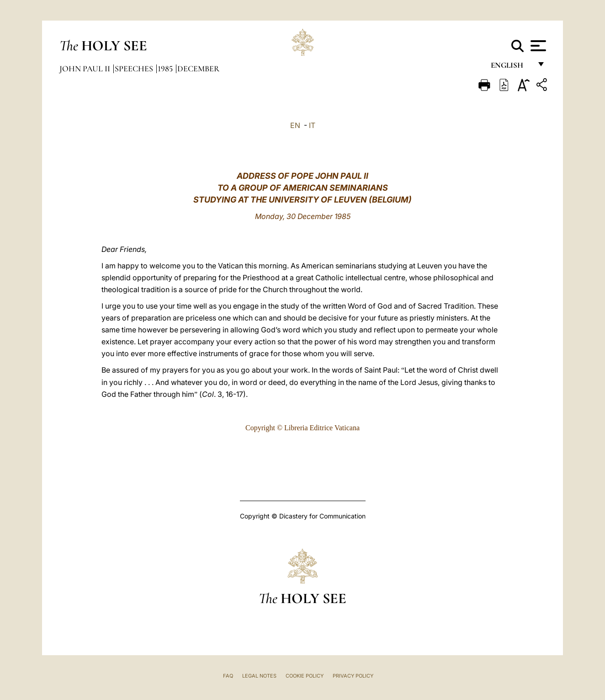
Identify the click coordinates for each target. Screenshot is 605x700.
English (511, 67)
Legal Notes (259, 676)
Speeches (135, 69)
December (198, 69)
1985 (166, 69)
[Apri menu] (537, 46)
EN (295, 125)
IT (312, 125)
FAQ (228, 676)
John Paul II (86, 69)
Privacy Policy (353, 676)
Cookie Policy (305, 676)
